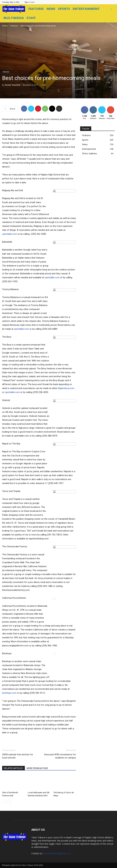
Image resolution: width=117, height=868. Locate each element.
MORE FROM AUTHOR (37, 768)
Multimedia (14, 18)
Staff (31, 18)
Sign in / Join (29, 2)
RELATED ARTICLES (13, 768)
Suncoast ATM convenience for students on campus (60, 756)
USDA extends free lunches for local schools (18, 756)
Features (36, 9)
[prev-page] (4, 802)
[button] (111, 9)
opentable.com (10, 234)
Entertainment (86, 9)
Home (5, 26)
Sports (64, 9)
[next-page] (9, 802)
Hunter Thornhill (13, 85)
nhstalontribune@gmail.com (57, 853)
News (51, 9)
